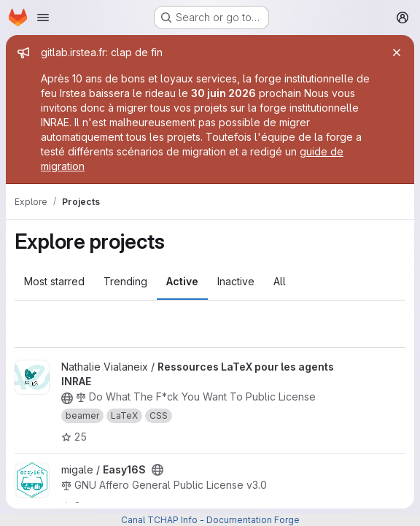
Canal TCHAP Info (159, 520)
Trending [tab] (125, 281)
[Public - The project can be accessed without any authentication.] (67, 398)
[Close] (397, 53)
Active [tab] (182, 281)
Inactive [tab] (236, 281)
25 (74, 437)
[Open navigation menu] (43, 18)
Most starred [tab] (54, 281)
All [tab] (280, 281)
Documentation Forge (253, 520)
